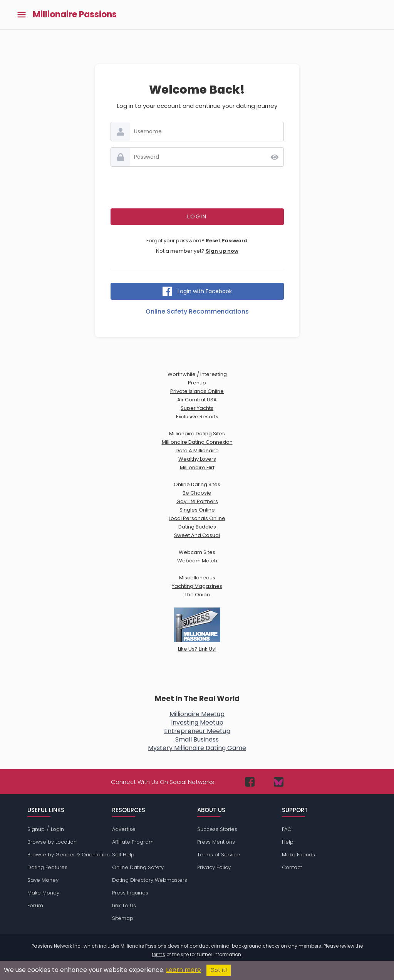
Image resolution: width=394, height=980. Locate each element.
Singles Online (197, 510)
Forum (35, 905)
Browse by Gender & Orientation (69, 855)
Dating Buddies (197, 527)
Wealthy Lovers (197, 459)
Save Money (43, 880)
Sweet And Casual (197, 535)
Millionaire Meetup (197, 714)
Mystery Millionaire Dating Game (197, 748)
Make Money (43, 893)
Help (288, 842)
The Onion (197, 595)
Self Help (123, 855)
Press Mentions (216, 842)
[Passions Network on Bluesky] (279, 782)
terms (158, 954)
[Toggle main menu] (22, 15)
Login (57, 829)
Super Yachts (197, 408)
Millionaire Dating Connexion (197, 442)
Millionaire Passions (75, 15)
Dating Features (47, 867)
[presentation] (197, 188)
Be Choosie (197, 493)
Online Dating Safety (138, 867)
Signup (36, 829)
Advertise (124, 829)
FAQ (287, 829)
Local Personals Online (197, 518)
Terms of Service (219, 855)
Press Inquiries (130, 893)
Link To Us (124, 905)
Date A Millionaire (197, 451)
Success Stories (217, 829)
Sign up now (222, 251)
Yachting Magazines (197, 586)
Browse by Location (52, 842)
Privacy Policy (214, 867)
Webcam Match (197, 561)
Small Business (197, 739)
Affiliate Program (133, 842)
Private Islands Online (197, 391)
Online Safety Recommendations (197, 311)
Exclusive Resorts (197, 417)
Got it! (219, 970)
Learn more (184, 970)
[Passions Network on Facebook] (250, 782)
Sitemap (123, 918)
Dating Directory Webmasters (150, 880)
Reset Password (227, 241)
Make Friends (298, 855)
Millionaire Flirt (197, 467)
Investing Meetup (197, 722)
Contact (292, 867)
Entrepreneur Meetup (197, 731)
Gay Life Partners (197, 501)
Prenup (197, 383)
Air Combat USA (197, 400)
